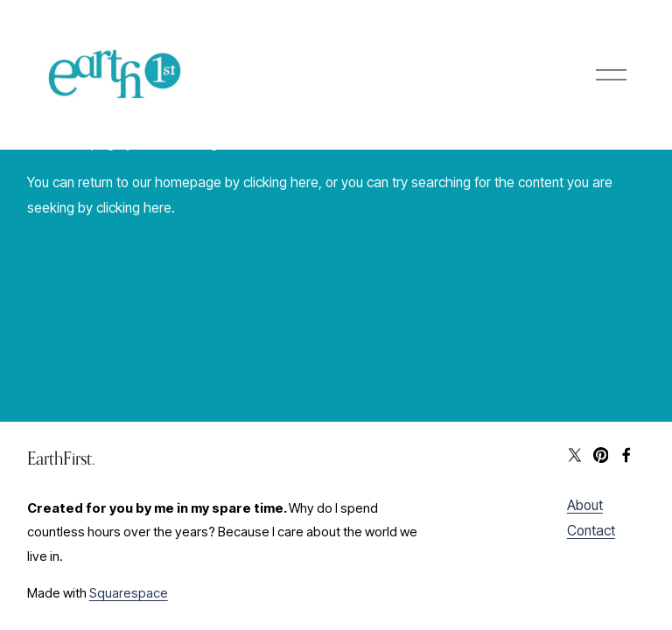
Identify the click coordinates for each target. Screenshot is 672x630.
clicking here (281, 182)
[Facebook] (626, 455)
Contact (591, 531)
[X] (575, 455)
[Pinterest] (601, 455)
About (585, 505)
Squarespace (129, 593)
